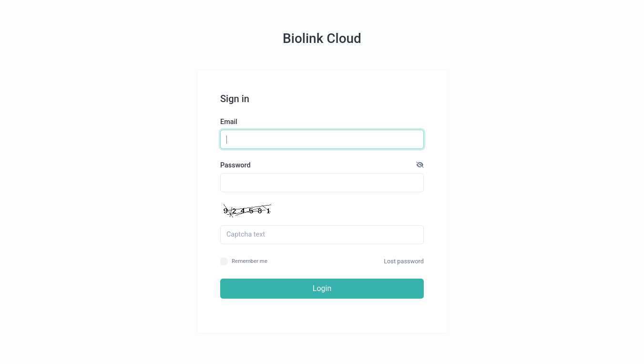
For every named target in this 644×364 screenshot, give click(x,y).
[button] (420, 166)
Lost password (404, 261)
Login (322, 288)
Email (229, 122)
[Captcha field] (322, 235)
